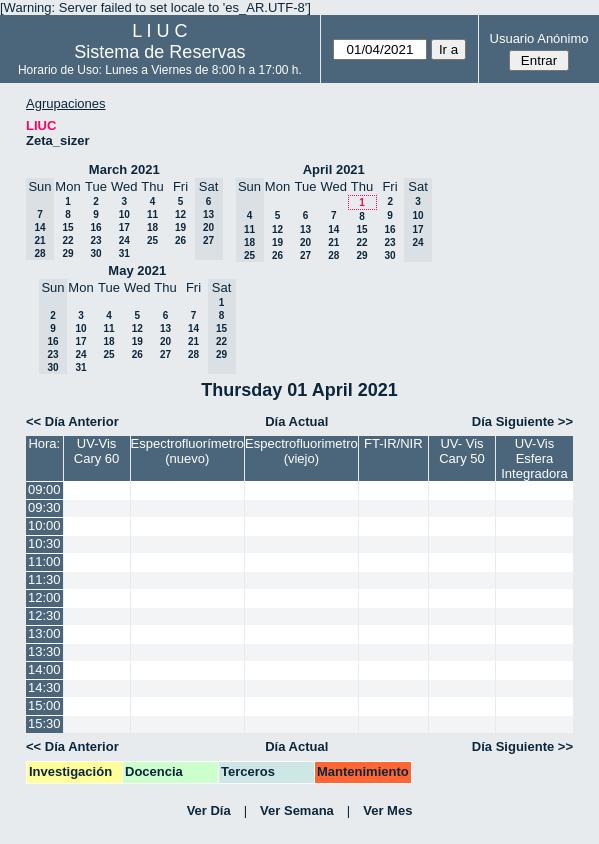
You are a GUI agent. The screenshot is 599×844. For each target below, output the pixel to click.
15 (67, 227)
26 (180, 240)
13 (305, 229)
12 (180, 214)
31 (124, 253)
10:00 (44, 525)
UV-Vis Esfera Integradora (534, 458)
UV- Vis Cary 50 (462, 451)
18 (152, 227)
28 (333, 255)
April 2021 (334, 169)
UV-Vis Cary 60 (97, 451)
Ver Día (209, 810)
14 (333, 229)
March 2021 (124, 169)
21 (333, 242)
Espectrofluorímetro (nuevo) (187, 451)
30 (95, 253)
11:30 (44, 579)
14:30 (44, 687)
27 (305, 255)
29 (67, 253)
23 (95, 240)
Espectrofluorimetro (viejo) (301, 451)
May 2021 (137, 270)
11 (152, 214)
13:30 (44, 651)
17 (124, 227)
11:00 (44, 561)
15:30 (44, 723)
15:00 (44, 705)
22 (67, 240)
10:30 (44, 543)
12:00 (44, 597)
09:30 (44, 507)
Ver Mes (387, 810)
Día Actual (296, 421)
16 (95, 227)
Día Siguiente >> (522, 421)
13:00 (44, 633)
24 (124, 240)
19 (180, 227)
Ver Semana (297, 810)
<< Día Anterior (72, 421)
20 (305, 242)
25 (152, 240)
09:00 (44, 489)
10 (124, 214)
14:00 (44, 669)
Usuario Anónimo (539, 38)
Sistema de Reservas (159, 52)
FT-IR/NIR (393, 443)
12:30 (44, 615)
